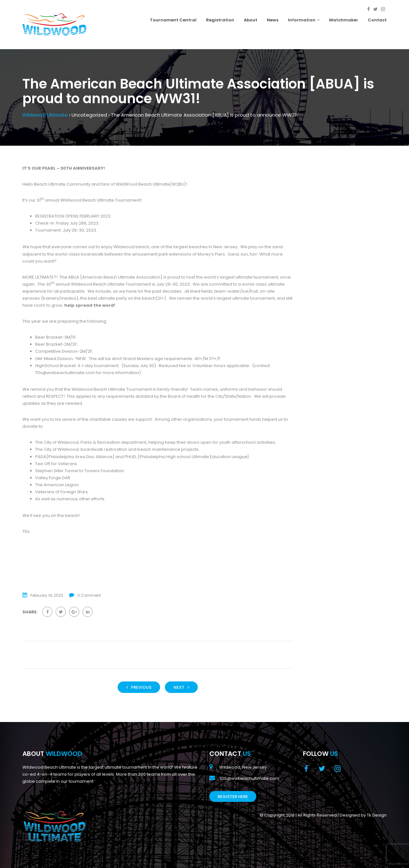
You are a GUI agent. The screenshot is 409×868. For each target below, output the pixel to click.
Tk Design (377, 815)
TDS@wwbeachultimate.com (249, 778)
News (273, 20)
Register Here (233, 797)
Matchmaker (344, 20)
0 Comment (89, 595)
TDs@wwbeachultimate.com (65, 373)
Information (304, 20)
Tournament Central (173, 20)
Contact (377, 20)
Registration (220, 20)
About (251, 20)
